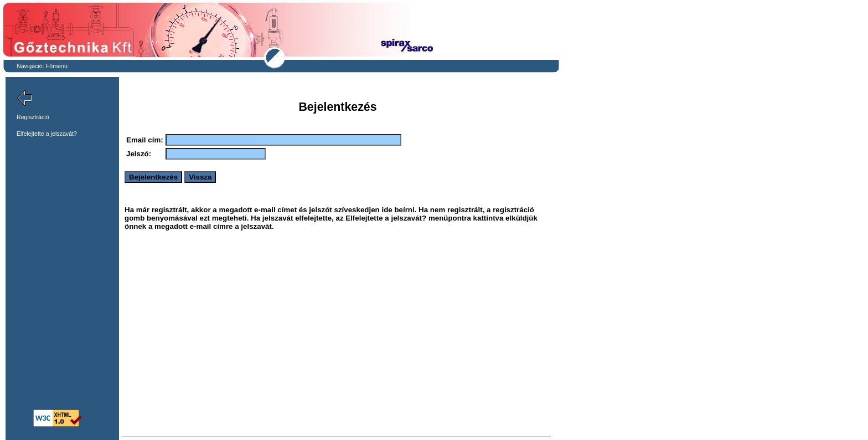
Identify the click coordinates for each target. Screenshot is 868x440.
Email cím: (145, 140)
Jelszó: (139, 154)
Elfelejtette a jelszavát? (47, 134)
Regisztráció (33, 117)
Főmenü (57, 66)
